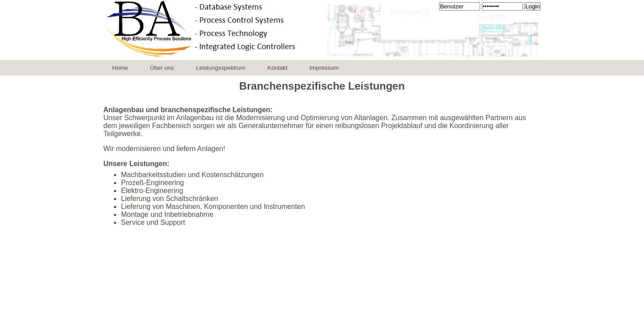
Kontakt (278, 68)
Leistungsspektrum (221, 68)
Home (120, 68)
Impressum (324, 68)
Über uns (162, 68)
